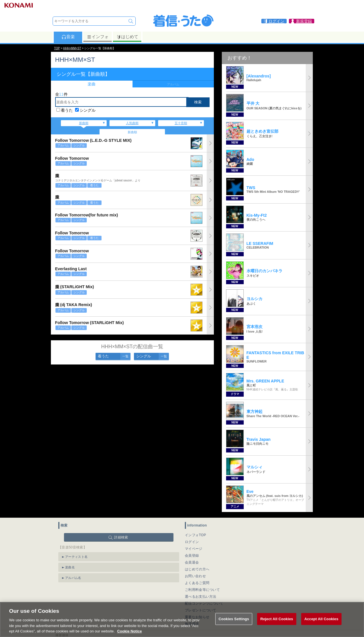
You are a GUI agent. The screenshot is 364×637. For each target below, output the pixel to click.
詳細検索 (121, 537)
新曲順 (84, 123)
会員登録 (192, 556)
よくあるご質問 (197, 583)
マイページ (194, 549)
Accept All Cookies (321, 626)
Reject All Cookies (277, 626)
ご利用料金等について (202, 590)
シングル (88, 110)
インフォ (98, 37)
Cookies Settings (234, 626)
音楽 (68, 37)
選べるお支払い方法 (201, 597)
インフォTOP (196, 535)
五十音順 (181, 123)
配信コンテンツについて (204, 603)
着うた (67, 110)
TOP (57, 48)
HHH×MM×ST (72, 48)
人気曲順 (132, 123)
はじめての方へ (197, 569)
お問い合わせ (195, 576)
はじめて (127, 37)
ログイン (192, 542)
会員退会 (192, 562)
